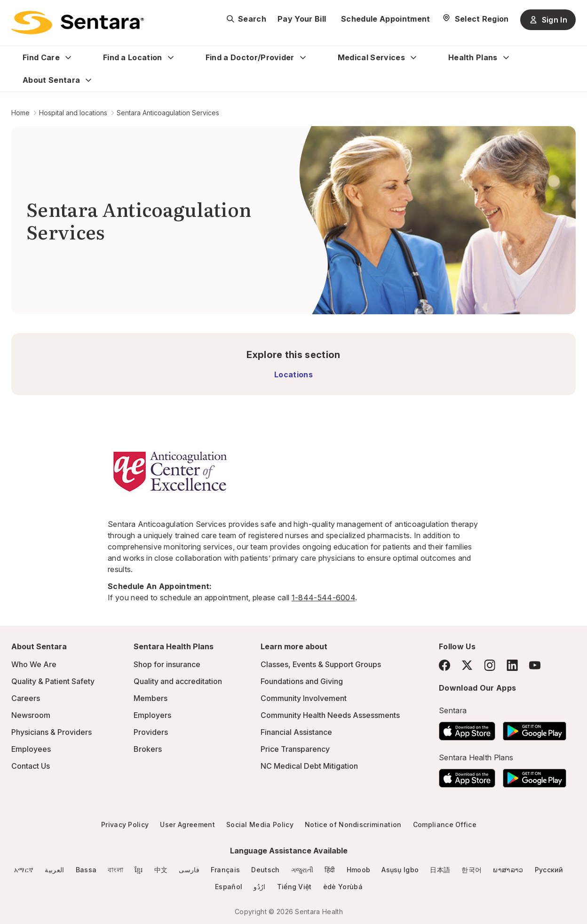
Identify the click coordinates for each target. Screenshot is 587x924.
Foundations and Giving (302, 681)
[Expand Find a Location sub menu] (171, 57)
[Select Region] (475, 19)
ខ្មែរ (139, 870)
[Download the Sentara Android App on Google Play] (535, 728)
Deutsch (265, 870)
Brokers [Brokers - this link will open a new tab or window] (148, 749)
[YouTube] (535, 665)
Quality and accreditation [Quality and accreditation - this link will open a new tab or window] (178, 681)
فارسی (189, 870)
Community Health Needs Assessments (330, 715)
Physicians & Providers (52, 732)
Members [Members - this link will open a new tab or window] (151, 698)
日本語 (440, 870)
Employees (31, 749)
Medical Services (371, 57)
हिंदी (330, 870)
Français (226, 870)
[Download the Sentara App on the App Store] (467, 728)
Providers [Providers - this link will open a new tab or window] (151, 732)
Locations (293, 374)
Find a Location (133, 57)
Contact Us (31, 766)
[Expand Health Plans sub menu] (506, 57)
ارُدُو (259, 887)
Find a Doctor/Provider (250, 57)
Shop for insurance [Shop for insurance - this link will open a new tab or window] (167, 664)
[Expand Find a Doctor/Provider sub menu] (303, 57)
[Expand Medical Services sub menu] (413, 57)
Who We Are (34, 664)
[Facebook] (444, 665)
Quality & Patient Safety (53, 681)
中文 (161, 870)
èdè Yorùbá (343, 887)
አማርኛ (24, 870)
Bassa (86, 870)
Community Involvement (304, 698)
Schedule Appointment (385, 19)
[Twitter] (467, 665)
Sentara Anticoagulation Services (168, 113)
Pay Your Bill (302, 19)
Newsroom (31, 715)
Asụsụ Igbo (400, 870)
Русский (549, 870)
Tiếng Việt (294, 887)
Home (20, 113)
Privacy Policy (125, 824)
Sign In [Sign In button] (548, 20)
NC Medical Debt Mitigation (309, 766)
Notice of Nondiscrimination (353, 824)
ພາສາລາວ (508, 870)
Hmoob (359, 870)
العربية (54, 870)
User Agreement (187, 824)
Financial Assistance (296, 732)
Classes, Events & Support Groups (321, 664)
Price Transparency (295, 749)
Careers (26, 698)
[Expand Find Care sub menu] (68, 57)
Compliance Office (445, 824)
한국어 (472, 870)
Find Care (41, 57)
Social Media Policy (260, 824)
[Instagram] (490, 665)
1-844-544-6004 (323, 597)
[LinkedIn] (512, 665)
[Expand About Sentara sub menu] (88, 80)
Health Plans (473, 57)
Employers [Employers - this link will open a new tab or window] (152, 715)
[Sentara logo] (78, 23)
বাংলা (115, 870)
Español (229, 887)
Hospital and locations (73, 113)
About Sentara (51, 80)
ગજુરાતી (302, 870)
